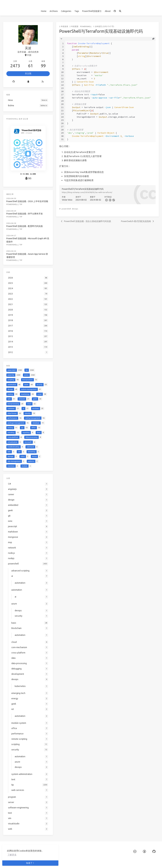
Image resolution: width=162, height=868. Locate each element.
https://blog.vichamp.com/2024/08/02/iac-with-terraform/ (87, 192)
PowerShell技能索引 (92, 11)
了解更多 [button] (12, 855)
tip (21, 204)
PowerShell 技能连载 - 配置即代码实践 (25, 226)
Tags (77, 11)
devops (75, 209)
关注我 (28, 73)
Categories (66, 11)
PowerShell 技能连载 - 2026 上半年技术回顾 (27, 201)
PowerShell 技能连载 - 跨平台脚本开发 (25, 214)
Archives (54, 11)
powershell (86, 26)
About (108, 11)
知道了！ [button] (30, 863)
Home (44, 11)
